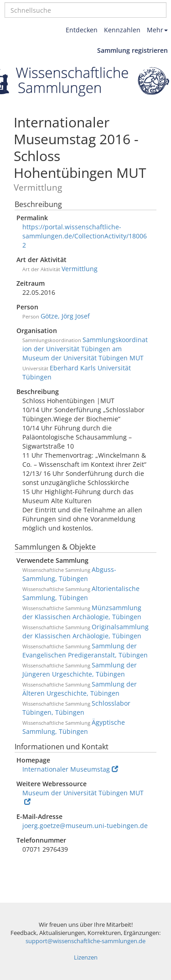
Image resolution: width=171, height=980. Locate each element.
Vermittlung (80, 269)
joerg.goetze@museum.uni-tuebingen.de (85, 826)
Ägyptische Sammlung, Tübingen (74, 727)
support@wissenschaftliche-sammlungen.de (85, 941)
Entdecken (82, 30)
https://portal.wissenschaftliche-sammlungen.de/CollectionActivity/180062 (85, 236)
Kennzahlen (122, 30)
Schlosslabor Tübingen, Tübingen (76, 708)
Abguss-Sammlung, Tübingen (69, 574)
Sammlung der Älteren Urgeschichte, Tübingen (80, 689)
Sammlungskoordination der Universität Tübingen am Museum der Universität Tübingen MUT (85, 349)
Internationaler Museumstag (70, 769)
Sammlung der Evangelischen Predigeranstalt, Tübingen (85, 650)
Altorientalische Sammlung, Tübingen (81, 593)
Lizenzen (86, 957)
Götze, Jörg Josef (65, 316)
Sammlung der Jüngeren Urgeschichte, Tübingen (80, 669)
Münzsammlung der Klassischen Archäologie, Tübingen (82, 612)
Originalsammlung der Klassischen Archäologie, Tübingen (85, 631)
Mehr (157, 30)
